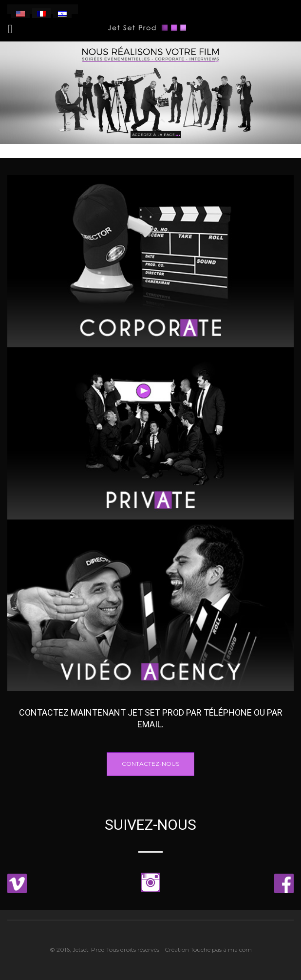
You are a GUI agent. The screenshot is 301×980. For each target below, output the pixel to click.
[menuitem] (20, 13)
